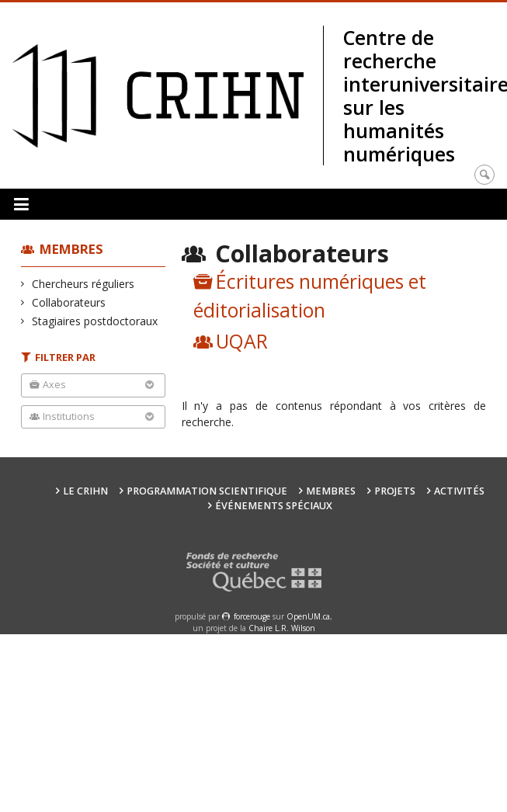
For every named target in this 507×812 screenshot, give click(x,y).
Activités (459, 491)
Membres (71, 249)
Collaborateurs (69, 302)
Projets (395, 491)
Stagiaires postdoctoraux (95, 321)
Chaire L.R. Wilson (282, 628)
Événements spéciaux (274, 506)
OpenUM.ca (308, 616)
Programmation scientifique (207, 491)
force (252, 616)
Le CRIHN (85, 491)
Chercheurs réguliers (83, 284)
